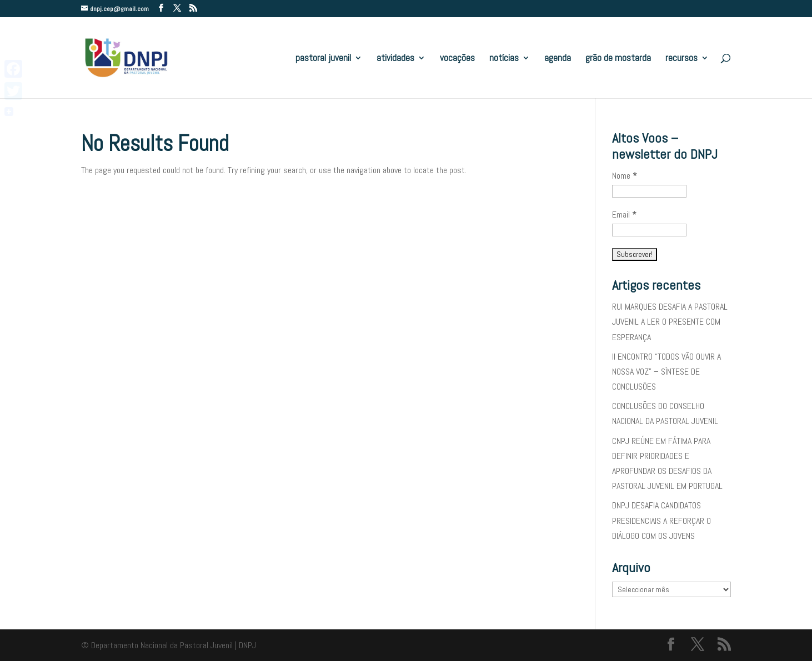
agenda (558, 59)
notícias (504, 59)
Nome (625, 176)
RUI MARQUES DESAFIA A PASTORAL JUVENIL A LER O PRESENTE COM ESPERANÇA (670, 322)
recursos (681, 59)
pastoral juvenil (323, 59)
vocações (457, 59)
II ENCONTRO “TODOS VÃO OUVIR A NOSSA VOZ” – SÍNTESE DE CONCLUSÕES (666, 372)
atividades (395, 59)
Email (624, 215)
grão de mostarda (618, 59)
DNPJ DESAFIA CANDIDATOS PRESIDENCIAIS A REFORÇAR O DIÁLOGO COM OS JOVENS (661, 520)
